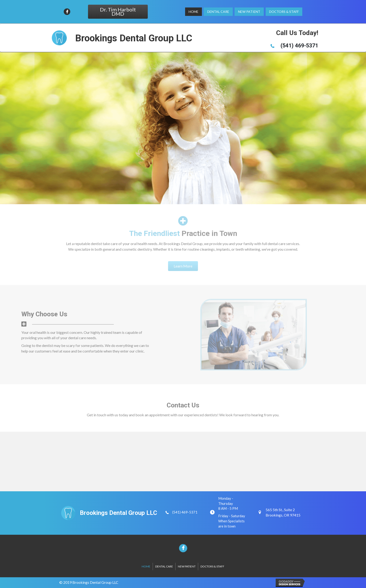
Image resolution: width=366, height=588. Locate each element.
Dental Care (164, 566)
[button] (118, 12)
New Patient (187, 566)
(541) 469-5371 (185, 512)
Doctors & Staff (212, 566)
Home (146, 566)
